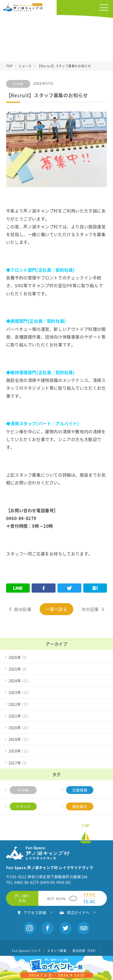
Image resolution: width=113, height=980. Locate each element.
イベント (23, 806)
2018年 (19, 751)
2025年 (17, 669)
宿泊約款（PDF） (85, 951)
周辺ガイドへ (75, 912)
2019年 (19, 739)
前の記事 (23, 609)
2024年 (19, 681)
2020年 (19, 727)
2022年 (19, 704)
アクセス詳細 (32, 912)
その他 (23, 790)
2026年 (17, 657)
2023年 (19, 692)
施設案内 (80, 806)
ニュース (25, 66)
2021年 (19, 716)
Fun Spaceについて (27, 951)
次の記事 (90, 609)
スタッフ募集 (57, 951)
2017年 (17, 763)
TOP (9, 66)
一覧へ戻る (56, 609)
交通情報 (80, 790)
